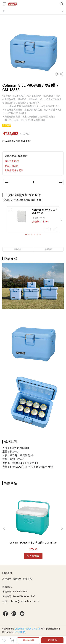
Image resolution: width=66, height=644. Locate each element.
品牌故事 (7, 579)
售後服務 (27, 579)
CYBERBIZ (20, 632)
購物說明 (17, 579)
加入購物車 (28, 640)
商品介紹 (18, 249)
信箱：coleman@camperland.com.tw (21, 601)
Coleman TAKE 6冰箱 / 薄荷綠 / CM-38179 (33, 543)
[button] (62, 220)
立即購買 (52, 640)
